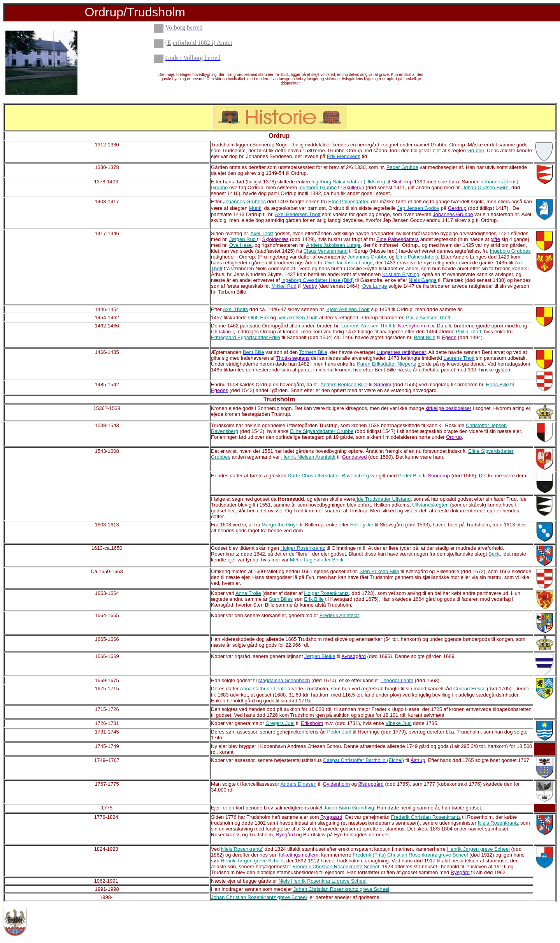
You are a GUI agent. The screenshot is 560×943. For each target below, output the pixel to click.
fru (324, 201)
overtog (238, 187)
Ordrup (279, 136)
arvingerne (391, 332)
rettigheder (481, 286)
